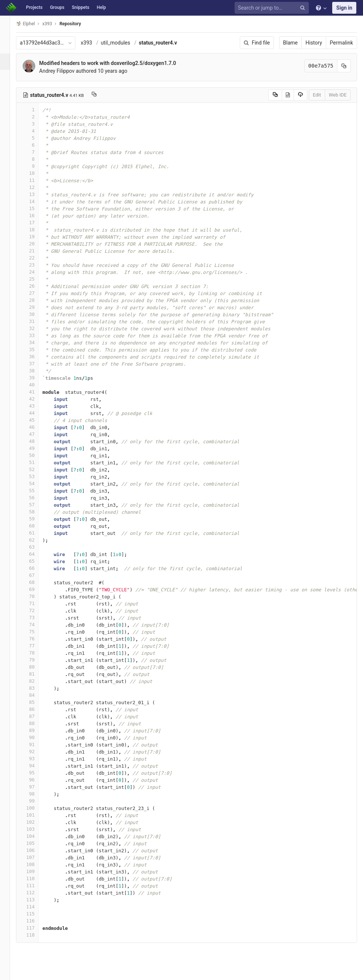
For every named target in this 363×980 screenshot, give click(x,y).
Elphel (34, 24)
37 (36, 364)
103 (36, 829)
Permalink (341, 43)
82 (36, 681)
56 (36, 498)
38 (36, 371)
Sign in (344, 8)
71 (36, 603)
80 (36, 667)
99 (36, 801)
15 (36, 208)
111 (36, 886)
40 (36, 385)
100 (36, 808)
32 (36, 328)
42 (36, 399)
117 (36, 928)
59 (36, 519)
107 (36, 857)
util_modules (124, 43)
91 (36, 744)
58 (36, 512)
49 (36, 448)
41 (36, 392)
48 (36, 441)
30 (36, 314)
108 (36, 864)
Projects (34, 7)
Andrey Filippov (66, 71)
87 (36, 716)
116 (36, 921)
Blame (290, 43)
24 (36, 272)
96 (36, 780)
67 (36, 575)
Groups (57, 7)
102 (36, 822)
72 (36, 610)
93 (36, 759)
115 (36, 914)
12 (36, 187)
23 (36, 265)
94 (36, 766)
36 (36, 357)
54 (36, 484)
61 (36, 533)
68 (36, 582)
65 (36, 561)
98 (36, 794)
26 (36, 286)
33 (36, 335)
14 (36, 201)
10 (36, 173)
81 (36, 674)
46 (36, 427)
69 (36, 589)
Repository (79, 24)
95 (36, 773)
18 (36, 230)
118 (36, 935)
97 (36, 787)
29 (36, 307)
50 (36, 455)
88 (36, 723)
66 (36, 568)
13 (36, 194)
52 (36, 469)
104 (36, 836)
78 (36, 653)
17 (36, 223)
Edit (317, 95)
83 (36, 688)
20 (36, 244)
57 (36, 505)
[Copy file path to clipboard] (103, 95)
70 (36, 596)
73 (36, 618)
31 (36, 321)
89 (36, 730)
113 (36, 900)
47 (36, 434)
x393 (95, 43)
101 (36, 815)
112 (36, 893)
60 (36, 526)
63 (36, 547)
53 (36, 476)
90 (36, 737)
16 (36, 215)
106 (36, 850)
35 (36, 349)
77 (36, 646)
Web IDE (338, 95)
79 (36, 660)
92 (36, 752)
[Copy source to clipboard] (275, 95)
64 (36, 554)
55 (36, 491)
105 (36, 843)
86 (36, 709)
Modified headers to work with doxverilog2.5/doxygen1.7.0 (116, 63)
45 (36, 420)
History (314, 43)
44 (36, 413)
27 (36, 293)
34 (36, 342)
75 (36, 632)
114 (36, 907)
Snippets (80, 7)
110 (36, 878)
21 (36, 251)
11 (36, 180)
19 (36, 237)
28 (36, 300)
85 (36, 702)
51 (36, 462)
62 (36, 540)
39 (36, 378)
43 (36, 406)
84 (36, 695)
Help (102, 7)
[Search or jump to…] (273, 8)
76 (36, 639)
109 (36, 871)
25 (36, 279)
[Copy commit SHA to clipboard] (344, 66)
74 (36, 625)
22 (36, 258)
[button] (9, 971)
